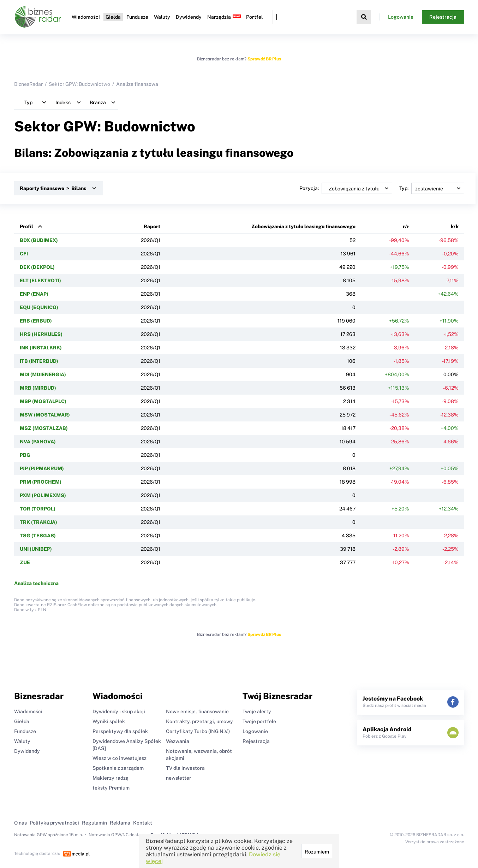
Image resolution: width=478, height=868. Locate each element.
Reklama (120, 823)
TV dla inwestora (185, 768)
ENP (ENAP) (34, 294)
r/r (406, 226)
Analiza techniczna (36, 583)
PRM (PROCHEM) (41, 482)
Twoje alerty (257, 711)
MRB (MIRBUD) (38, 388)
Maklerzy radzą (110, 778)
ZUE (25, 562)
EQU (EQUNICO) (39, 307)
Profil (26, 226)
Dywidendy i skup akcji (119, 711)
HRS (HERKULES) (41, 334)
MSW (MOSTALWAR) (45, 415)
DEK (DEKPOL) (37, 267)
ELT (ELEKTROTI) (40, 281)
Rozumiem (317, 852)
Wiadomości (86, 17)
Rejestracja (443, 17)
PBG (25, 455)
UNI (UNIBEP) (36, 549)
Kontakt (143, 823)
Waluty (162, 17)
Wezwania (178, 741)
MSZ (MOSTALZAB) (44, 428)
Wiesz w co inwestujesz (119, 758)
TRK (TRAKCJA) (38, 522)
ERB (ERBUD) (36, 321)
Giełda (113, 17)
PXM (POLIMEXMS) (43, 495)
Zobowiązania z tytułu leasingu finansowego (303, 226)
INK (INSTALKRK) (41, 348)
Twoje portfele (259, 721)
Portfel (254, 17)
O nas (20, 823)
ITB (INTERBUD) (39, 361)
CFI (24, 254)
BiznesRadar (28, 84)
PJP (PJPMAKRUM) (42, 468)
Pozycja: (346, 188)
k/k (455, 226)
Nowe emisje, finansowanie (197, 711)
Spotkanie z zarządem (118, 768)
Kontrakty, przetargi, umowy (199, 721)
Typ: (432, 188)
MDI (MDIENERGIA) (43, 374)
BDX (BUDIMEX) (39, 240)
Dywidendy (189, 17)
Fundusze (137, 17)
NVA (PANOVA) (38, 442)
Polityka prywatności (54, 823)
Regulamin (94, 823)
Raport (152, 226)
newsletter (179, 778)
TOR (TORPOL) (38, 509)
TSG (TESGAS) (38, 536)
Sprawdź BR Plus (264, 59)
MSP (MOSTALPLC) (43, 401)
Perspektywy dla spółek (120, 731)
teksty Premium (111, 788)
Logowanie (401, 17)
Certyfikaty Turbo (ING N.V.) (198, 731)
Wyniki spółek (109, 721)
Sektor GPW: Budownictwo (79, 84)
